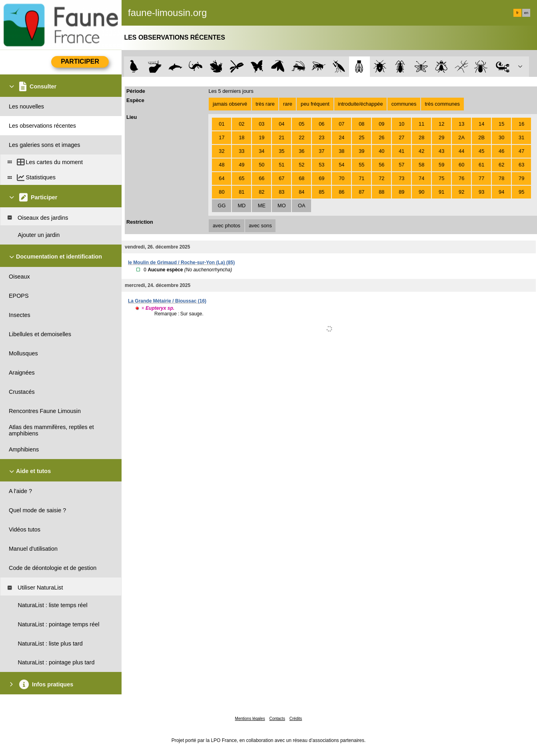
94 (501, 192)
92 (461, 192)
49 (242, 165)
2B (481, 137)
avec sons (260, 226)
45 (481, 151)
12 (441, 124)
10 (401, 124)
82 (262, 192)
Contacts (277, 719)
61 (481, 165)
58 (421, 165)
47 (521, 151)
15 (501, 124)
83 (281, 192)
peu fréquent (315, 104)
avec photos (227, 226)
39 (361, 151)
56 (381, 165)
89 (401, 192)
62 (501, 165)
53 (321, 165)
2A (461, 137)
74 (421, 178)
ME (262, 206)
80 (222, 192)
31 (521, 137)
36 (301, 151)
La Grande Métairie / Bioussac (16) (167, 301)
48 (222, 165)
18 (242, 137)
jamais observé (230, 104)
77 (481, 178)
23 (321, 137)
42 (421, 151)
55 (361, 165)
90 (421, 192)
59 (441, 165)
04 (281, 124)
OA (302, 206)
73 (401, 178)
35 (281, 151)
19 (262, 137)
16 (521, 124)
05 (301, 124)
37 (321, 151)
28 (421, 137)
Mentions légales (250, 719)
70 (341, 178)
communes (404, 104)
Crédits (296, 719)
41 (401, 151)
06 (321, 124)
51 (281, 165)
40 (381, 151)
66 (262, 178)
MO (282, 206)
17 (222, 137)
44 (461, 151)
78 (501, 178)
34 (262, 151)
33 (242, 151)
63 (521, 165)
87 (361, 192)
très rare (265, 104)
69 (321, 178)
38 (341, 151)
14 (481, 124)
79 (521, 178)
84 (301, 192)
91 (441, 192)
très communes (442, 104)
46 (501, 151)
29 (441, 137)
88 (381, 192)
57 (401, 165)
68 (301, 178)
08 (361, 124)
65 (242, 178)
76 (461, 178)
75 (441, 178)
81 (242, 192)
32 (222, 151)
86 (341, 192)
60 (461, 165)
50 (262, 165)
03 (262, 124)
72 (381, 178)
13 (461, 124)
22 (301, 137)
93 (481, 192)
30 (501, 137)
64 (222, 178)
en (526, 13)
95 (521, 192)
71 (361, 178)
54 (341, 165)
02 (242, 124)
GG (222, 206)
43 (441, 151)
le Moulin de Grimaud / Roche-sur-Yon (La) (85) (181, 263)
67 (281, 178)
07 (341, 124)
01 (222, 124)
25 (361, 137)
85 (321, 192)
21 (281, 137)
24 (341, 137)
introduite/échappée (360, 104)
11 (421, 124)
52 (301, 165)
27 (401, 137)
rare (288, 104)
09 (381, 124)
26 (381, 137)
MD (242, 206)
